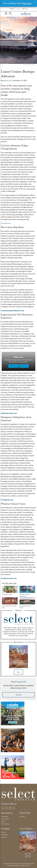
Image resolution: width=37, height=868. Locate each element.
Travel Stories (5, 817)
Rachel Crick (7, 80)
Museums (22, 817)
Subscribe (19, 695)
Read (18, 672)
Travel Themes (5, 819)
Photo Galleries (5, 824)
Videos (3, 821)
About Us (4, 832)
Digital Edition (5, 835)
